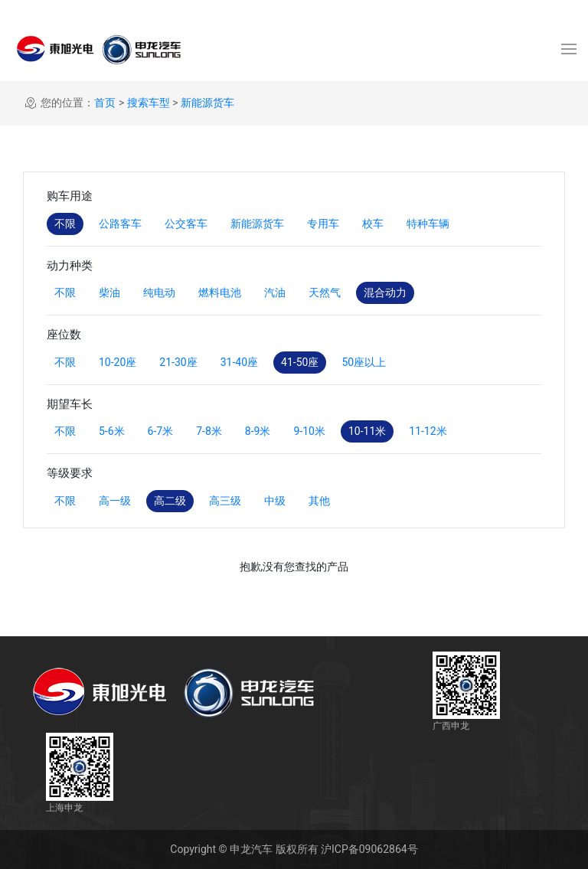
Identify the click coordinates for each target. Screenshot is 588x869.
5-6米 (112, 431)
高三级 (225, 501)
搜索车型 (149, 103)
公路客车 (120, 224)
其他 (319, 501)
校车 (373, 224)
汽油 (275, 292)
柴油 (109, 292)
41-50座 (300, 362)
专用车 (323, 224)
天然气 (325, 292)
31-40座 (239, 362)
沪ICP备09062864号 (369, 849)
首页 (105, 103)
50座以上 (364, 362)
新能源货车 (207, 103)
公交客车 (186, 224)
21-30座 (178, 362)
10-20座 (118, 362)
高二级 (170, 501)
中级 (275, 501)
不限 (65, 224)
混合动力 (385, 292)
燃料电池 (220, 292)
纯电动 (159, 292)
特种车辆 (428, 224)
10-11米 (367, 431)
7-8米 (209, 431)
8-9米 (258, 431)
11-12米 (428, 431)
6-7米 (161, 431)
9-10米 (309, 431)
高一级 (115, 501)
